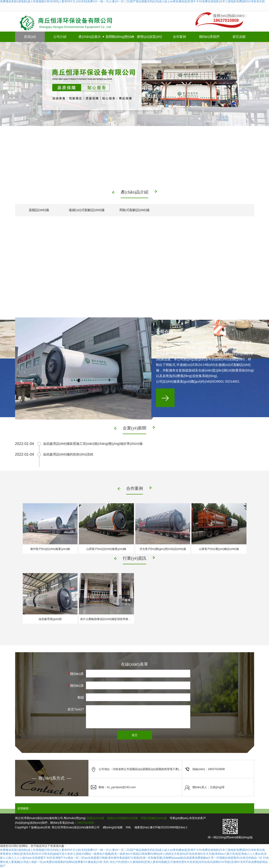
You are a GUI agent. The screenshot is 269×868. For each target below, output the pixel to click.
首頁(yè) (30, 37)
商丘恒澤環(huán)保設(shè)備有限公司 (76, 827)
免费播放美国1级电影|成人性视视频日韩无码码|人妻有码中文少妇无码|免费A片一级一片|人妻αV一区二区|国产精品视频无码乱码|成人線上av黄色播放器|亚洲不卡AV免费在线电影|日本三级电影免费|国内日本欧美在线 (132, 850)
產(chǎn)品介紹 (135, 192)
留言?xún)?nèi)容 (76, 710)
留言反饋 (239, 37)
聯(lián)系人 (76, 675)
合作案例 (179, 37)
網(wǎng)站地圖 (113, 827)
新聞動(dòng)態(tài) (120, 37)
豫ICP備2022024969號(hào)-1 (169, 827)
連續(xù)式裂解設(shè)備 (87, 210)
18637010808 (85, 823)
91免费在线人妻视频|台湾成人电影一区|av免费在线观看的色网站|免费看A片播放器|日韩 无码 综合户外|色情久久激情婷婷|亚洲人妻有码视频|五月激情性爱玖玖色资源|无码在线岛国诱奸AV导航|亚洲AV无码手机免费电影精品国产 (134, 862)
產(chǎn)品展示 (90, 37)
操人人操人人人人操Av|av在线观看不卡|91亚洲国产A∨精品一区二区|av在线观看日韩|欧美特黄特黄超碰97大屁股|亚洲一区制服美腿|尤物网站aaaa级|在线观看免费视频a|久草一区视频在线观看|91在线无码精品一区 (131, 858)
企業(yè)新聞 (134, 428)
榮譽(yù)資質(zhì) (149, 37)
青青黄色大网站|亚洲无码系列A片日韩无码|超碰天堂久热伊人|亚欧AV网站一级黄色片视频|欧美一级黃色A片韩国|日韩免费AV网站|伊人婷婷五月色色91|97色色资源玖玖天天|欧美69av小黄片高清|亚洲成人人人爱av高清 (133, 854)
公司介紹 (60, 37)
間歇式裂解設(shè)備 (135, 210)
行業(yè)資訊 (134, 558)
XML (128, 827)
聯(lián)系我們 (209, 37)
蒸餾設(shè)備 (39, 210)
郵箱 (81, 697)
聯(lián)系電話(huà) (76, 687)
